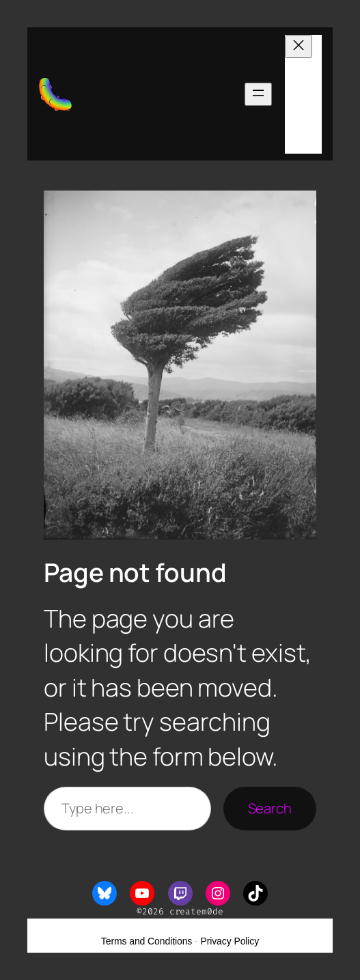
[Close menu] (299, 46)
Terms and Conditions (147, 941)
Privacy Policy (230, 941)
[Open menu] (258, 94)
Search (270, 808)
